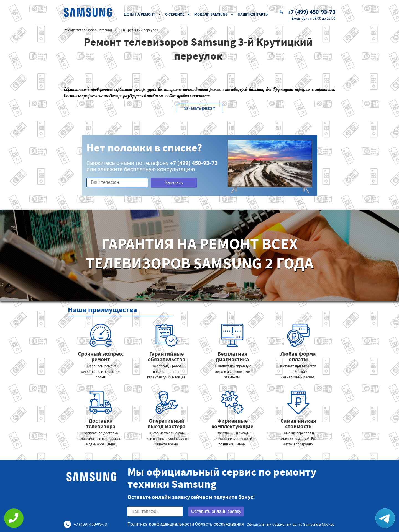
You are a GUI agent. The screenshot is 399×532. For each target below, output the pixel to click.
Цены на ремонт (140, 14)
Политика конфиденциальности (161, 524)
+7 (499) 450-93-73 (311, 12)
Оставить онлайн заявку (216, 511)
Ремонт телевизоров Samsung (88, 30)
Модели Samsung (211, 14)
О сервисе (175, 14)
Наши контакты (253, 14)
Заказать (174, 183)
